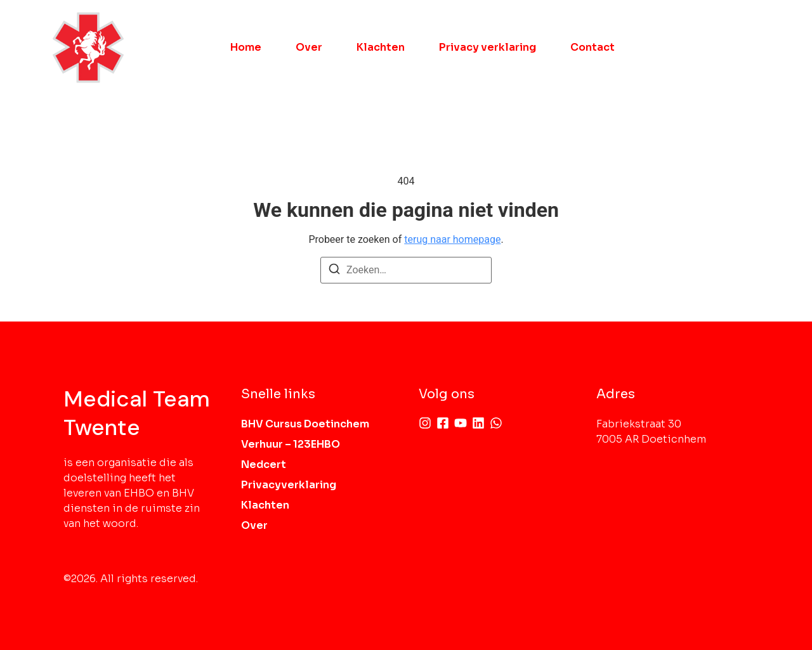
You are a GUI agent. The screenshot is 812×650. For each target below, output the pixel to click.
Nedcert (264, 465)
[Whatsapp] (496, 423)
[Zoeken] (334, 271)
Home (246, 47)
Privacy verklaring (488, 47)
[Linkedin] (478, 423)
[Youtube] (461, 423)
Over (309, 47)
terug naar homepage (452, 239)
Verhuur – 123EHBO (291, 444)
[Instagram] (425, 423)
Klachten (381, 47)
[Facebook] (443, 423)
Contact (593, 47)
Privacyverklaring (289, 485)
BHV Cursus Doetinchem (305, 424)
